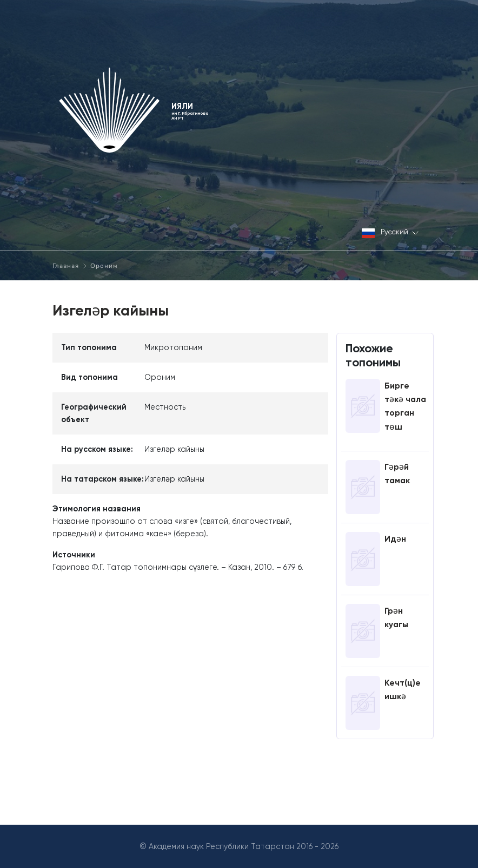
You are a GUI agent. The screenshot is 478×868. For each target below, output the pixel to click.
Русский (390, 233)
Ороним (104, 266)
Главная (66, 266)
